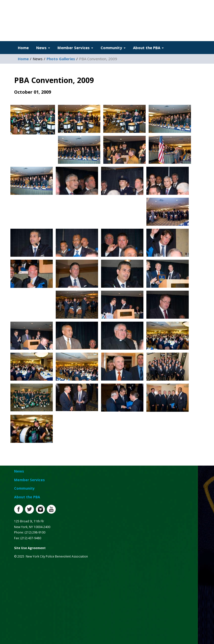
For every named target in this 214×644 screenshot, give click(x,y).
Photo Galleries (61, 59)
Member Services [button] (75, 48)
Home (23, 48)
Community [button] (113, 48)
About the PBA (27, 497)
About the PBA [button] (148, 48)
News (19, 471)
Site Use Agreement (30, 548)
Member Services (29, 480)
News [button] (43, 48)
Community (24, 488)
